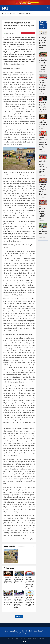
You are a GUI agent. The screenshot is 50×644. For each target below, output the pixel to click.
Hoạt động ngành (11, 631)
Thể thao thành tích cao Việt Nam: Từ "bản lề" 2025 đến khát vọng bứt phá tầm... (43, 86)
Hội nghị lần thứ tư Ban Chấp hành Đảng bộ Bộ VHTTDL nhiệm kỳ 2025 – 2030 (43, 190)
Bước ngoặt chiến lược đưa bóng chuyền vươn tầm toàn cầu (43, 106)
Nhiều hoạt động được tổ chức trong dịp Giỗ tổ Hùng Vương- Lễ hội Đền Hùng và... (43, 64)
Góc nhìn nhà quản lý (25, 631)
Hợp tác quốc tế (40, 631)
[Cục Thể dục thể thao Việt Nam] (5, 8)
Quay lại (19, 617)
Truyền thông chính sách (28, 33)
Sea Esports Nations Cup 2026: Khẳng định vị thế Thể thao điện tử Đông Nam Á (43, 42)
